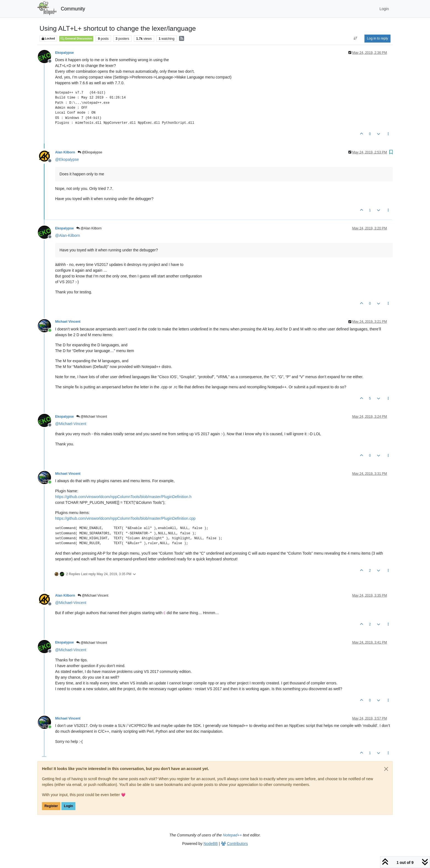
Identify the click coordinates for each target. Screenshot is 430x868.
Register (51, 806)
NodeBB (211, 844)
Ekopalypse (64, 53)
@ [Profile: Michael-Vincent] (71, 424)
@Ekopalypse (90, 152)
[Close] (386, 769)
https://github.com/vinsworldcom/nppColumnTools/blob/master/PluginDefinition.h (123, 497)
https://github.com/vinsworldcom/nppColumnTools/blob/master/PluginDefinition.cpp (125, 518)
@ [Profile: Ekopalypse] (67, 159)
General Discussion (76, 38)
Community (73, 9)
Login (68, 806)
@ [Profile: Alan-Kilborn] (67, 235)
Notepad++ (232, 835)
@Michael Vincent (92, 417)
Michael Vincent (68, 322)
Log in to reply (377, 38)
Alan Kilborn (65, 152)
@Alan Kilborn (89, 228)
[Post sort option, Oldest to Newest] (356, 38)
